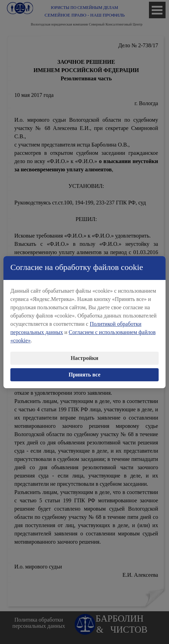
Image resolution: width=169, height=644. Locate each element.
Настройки (84, 358)
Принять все (85, 374)
